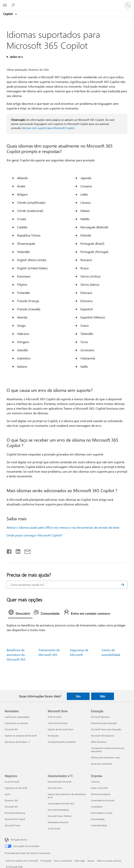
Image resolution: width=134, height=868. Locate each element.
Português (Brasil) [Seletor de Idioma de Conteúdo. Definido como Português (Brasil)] (19, 840)
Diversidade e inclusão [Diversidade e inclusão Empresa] (102, 813)
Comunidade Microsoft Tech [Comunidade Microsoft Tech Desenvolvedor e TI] (61, 804)
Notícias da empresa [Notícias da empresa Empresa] (101, 794)
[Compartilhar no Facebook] (9, 551)
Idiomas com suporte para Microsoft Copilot (48, 128)
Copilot (8, 14)
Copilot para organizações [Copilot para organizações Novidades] (17, 717)
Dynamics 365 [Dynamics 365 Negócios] (11, 800)
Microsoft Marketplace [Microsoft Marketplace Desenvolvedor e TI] (58, 810)
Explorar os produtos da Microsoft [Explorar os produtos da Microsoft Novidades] (21, 736)
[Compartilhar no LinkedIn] (16, 551)
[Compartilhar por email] (26, 551)
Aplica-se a (16, 57)
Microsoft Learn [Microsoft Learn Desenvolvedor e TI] (55, 788)
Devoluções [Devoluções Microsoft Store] (53, 736)
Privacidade (46, 861)
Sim (78, 696)
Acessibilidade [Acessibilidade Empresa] (98, 819)
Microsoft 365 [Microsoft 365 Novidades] (11, 729)
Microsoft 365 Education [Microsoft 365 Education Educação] (102, 736)
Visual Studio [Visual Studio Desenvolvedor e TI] (54, 828)
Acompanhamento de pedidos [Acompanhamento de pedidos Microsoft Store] (62, 742)
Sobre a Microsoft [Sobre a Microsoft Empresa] (99, 788)
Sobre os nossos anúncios (109, 861)
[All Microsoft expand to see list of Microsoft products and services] (5, 5)
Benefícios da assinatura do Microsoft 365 (16, 655)
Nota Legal (80, 861)
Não (103, 696)
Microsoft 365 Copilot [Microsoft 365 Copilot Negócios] (15, 819)
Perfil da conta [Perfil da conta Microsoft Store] (55, 717)
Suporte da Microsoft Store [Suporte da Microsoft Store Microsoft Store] (60, 729)
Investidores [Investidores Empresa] (97, 807)
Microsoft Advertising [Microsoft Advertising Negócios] (15, 813)
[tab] (20, 613)
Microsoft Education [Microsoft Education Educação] (100, 717)
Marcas (91, 861)
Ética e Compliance (63, 861)
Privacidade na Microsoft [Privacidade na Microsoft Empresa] (103, 800)
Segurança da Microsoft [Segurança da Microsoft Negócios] (16, 788)
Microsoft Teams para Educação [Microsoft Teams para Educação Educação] (106, 729)
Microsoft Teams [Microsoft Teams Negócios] (13, 825)
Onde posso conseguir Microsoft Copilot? (34, 535)
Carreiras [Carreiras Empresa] (95, 782)
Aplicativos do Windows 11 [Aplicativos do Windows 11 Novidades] (17, 742)
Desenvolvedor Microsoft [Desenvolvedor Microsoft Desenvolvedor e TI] (60, 782)
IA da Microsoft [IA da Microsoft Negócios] (12, 782)
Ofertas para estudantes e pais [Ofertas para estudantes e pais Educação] (106, 757)
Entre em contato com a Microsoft (22, 861)
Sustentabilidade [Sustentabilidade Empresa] (99, 825)
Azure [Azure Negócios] (7, 794)
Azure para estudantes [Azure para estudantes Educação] (102, 764)
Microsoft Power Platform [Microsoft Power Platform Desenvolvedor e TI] (60, 816)
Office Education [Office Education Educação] (99, 742)
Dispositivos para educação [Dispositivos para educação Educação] (104, 723)
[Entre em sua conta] (128, 5)
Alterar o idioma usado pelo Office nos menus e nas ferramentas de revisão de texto (63, 527)
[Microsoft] (67, 3)
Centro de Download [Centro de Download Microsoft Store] (57, 723)
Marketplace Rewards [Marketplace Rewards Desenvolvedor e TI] (58, 822)
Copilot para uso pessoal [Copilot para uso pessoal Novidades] (16, 723)
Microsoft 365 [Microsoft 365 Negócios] (11, 807)
